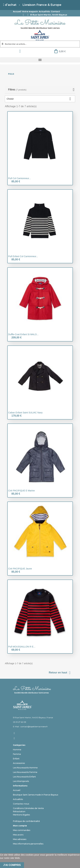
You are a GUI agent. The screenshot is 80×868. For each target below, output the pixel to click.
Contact (55, 12)
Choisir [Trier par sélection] (40, 99)
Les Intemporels (21, 781)
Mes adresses (20, 839)
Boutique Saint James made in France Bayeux (36, 795)
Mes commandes (22, 830)
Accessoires (19, 763)
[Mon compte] (20, 51)
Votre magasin (30, 12)
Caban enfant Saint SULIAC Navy (25, 413)
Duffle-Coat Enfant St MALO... (23, 334)
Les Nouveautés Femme (25, 772)
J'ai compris (12, 865)
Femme (17, 754)
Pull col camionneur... (20, 178)
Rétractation (19, 811)
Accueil (17, 12)
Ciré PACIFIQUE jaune (20, 569)
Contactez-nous (21, 804)
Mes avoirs (18, 835)
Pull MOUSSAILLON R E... (22, 647)
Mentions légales (21, 815)
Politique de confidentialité (26, 821)
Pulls (11, 74)
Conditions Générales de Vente (28, 808)
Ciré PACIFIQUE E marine (22, 491)
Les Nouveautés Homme (25, 768)
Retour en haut (60, 673)
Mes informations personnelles (28, 844)
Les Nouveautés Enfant (24, 777)
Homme (17, 750)
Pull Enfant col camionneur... (23, 256)
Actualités (44, 12)
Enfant (16, 759)
